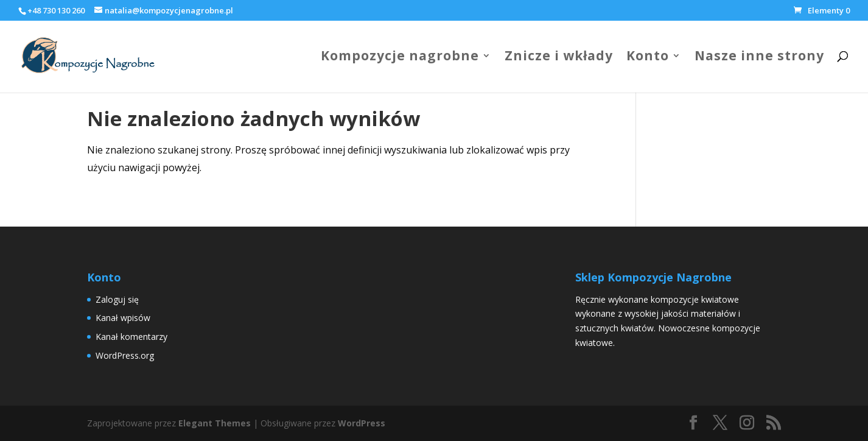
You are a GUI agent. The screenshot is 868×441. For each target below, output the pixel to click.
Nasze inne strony (759, 58)
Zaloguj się (117, 299)
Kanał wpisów (123, 318)
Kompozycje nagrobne (400, 58)
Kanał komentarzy (131, 337)
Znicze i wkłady (559, 58)
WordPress (362, 423)
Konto (648, 58)
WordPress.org (125, 355)
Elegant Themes (215, 423)
